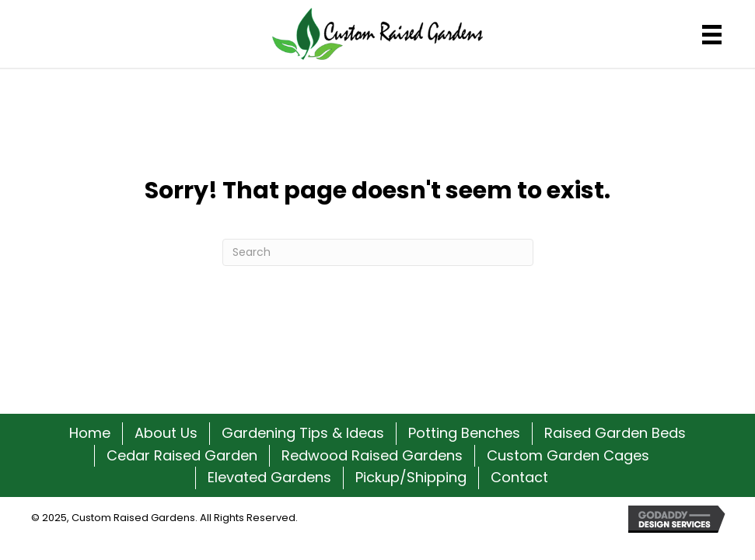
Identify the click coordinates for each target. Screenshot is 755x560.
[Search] (378, 252)
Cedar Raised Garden (182, 455)
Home (90, 433)
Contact (519, 477)
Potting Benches (464, 433)
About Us (166, 433)
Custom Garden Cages (568, 455)
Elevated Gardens (269, 477)
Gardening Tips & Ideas (303, 433)
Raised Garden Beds (615, 433)
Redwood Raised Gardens (372, 455)
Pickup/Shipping (411, 477)
